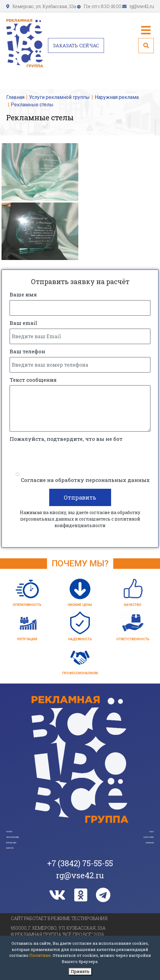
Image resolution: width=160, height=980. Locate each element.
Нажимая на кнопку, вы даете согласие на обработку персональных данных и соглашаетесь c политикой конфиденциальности (80, 520)
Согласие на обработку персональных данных (85, 481)
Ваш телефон (27, 352)
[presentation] (57, 458)
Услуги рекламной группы (59, 97)
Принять (80, 971)
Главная (15, 97)
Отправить (80, 498)
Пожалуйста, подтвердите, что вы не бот (66, 440)
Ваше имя (23, 295)
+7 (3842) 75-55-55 (80, 902)
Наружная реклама (117, 97)
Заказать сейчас (76, 45)
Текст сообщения (33, 381)
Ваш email (23, 324)
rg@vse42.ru (142, 6)
